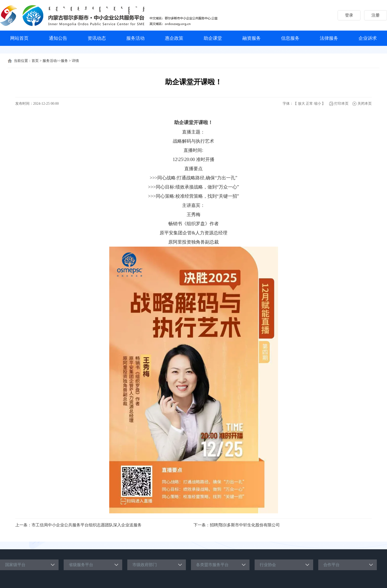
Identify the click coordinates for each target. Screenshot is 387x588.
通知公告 (58, 38)
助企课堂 (213, 38)
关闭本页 (365, 104)
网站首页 (19, 38)
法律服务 (329, 38)
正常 (309, 104)
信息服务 (290, 38)
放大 (301, 104)
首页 (35, 61)
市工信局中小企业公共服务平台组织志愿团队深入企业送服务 (87, 525)
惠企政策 (174, 38)
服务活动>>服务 (55, 61)
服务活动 (135, 38)
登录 (349, 15)
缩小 (317, 104)
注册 (376, 15)
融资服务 (252, 38)
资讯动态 (97, 38)
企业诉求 (368, 38)
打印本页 (341, 104)
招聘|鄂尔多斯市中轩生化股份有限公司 (245, 525)
